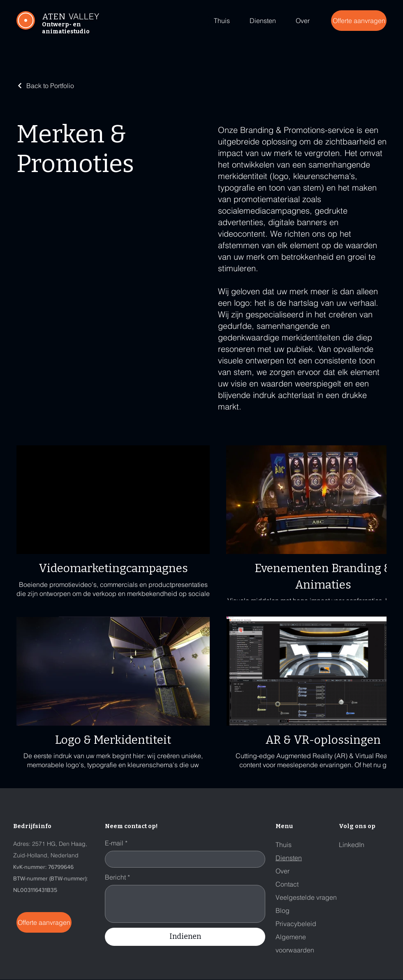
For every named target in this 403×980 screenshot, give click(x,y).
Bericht (117, 877)
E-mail (116, 843)
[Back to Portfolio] (45, 86)
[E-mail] (183, 859)
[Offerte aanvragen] (359, 21)
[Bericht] (185, 904)
